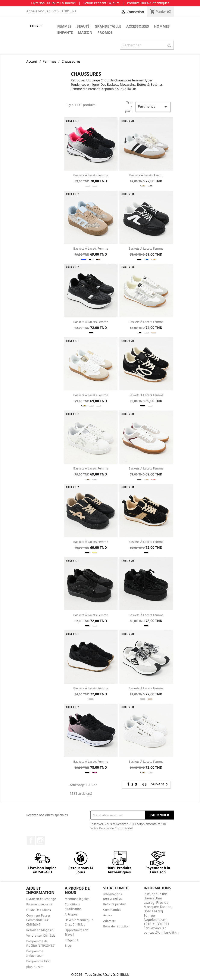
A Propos (71, 914)
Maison (85, 32)
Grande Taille (108, 26)
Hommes (162, 26)
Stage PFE (72, 940)
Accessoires (138, 26)
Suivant (160, 784)
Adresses (110, 921)
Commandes (112, 910)
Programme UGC (38, 961)
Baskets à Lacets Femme (91, 175)
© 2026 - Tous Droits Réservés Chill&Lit (100, 974)
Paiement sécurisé (39, 904)
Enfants (65, 32)
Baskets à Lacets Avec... (146, 175)
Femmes (64, 26)
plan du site (35, 967)
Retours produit (115, 904)
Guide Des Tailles (39, 910)
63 (145, 784)
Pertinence (153, 107)
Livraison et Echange (41, 899)
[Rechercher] (147, 45)
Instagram (40, 840)
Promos (105, 32)
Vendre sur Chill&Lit (41, 935)
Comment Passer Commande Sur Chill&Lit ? (38, 920)
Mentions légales (77, 899)
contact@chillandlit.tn (161, 932)
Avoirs (108, 915)
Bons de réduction (116, 926)
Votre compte (116, 888)
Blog (68, 945)
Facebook (31, 840)
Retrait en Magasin (40, 930)
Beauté (83, 26)
